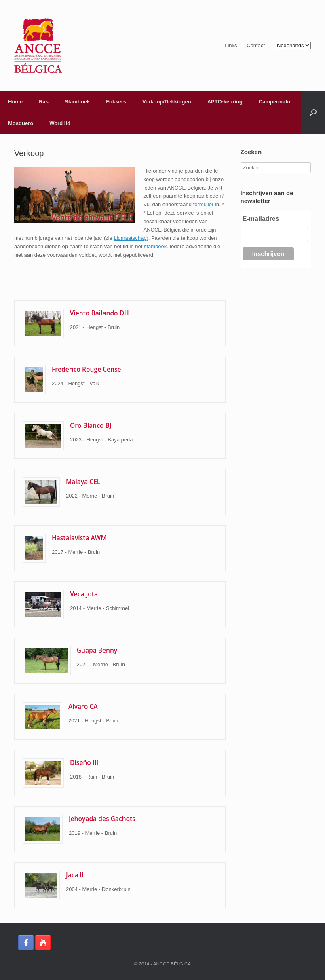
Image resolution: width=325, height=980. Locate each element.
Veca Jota (84, 594)
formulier (204, 204)
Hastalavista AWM (79, 538)
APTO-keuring (225, 102)
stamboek (155, 246)
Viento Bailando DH (99, 313)
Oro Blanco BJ (91, 425)
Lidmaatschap (130, 238)
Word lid (60, 123)
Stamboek (77, 102)
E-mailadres (261, 219)
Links (231, 45)
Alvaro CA (83, 706)
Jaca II (75, 875)
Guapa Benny (97, 650)
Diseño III (84, 762)
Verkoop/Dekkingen (167, 102)
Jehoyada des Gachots (102, 819)
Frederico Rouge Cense (87, 369)
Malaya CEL (83, 482)
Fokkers (116, 102)
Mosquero (21, 123)
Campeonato (275, 102)
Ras (44, 102)
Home (15, 102)
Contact (256, 45)
